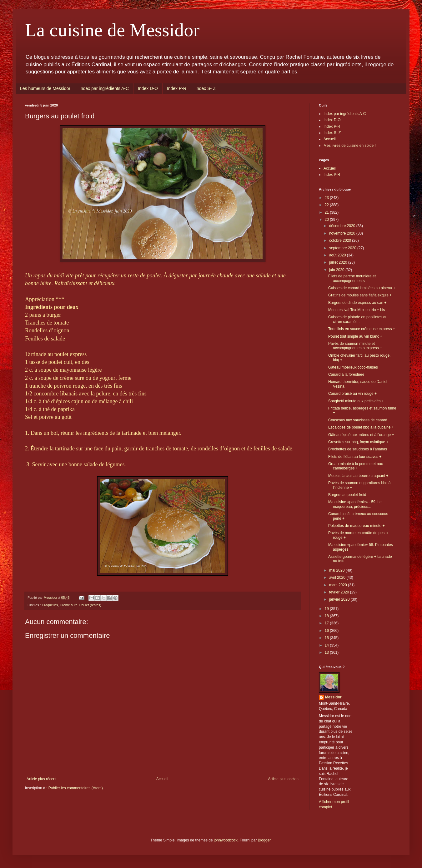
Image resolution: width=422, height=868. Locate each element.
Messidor (333, 697)
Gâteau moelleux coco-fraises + (355, 367)
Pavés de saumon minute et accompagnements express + (355, 346)
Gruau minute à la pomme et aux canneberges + (356, 466)
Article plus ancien (283, 779)
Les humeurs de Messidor (45, 88)
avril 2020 (338, 578)
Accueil (162, 779)
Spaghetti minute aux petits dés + (356, 401)
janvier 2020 (340, 599)
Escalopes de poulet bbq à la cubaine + (361, 427)
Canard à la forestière (346, 374)
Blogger (264, 840)
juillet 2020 (339, 262)
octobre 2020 (341, 241)
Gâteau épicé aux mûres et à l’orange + (361, 435)
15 (327, 638)
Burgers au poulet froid (347, 495)
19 (327, 609)
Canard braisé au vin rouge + (352, 394)
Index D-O (148, 88)
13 (327, 652)
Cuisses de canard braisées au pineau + (362, 288)
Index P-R (177, 88)
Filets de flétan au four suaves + (355, 457)
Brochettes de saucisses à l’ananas (358, 449)
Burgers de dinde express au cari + (357, 303)
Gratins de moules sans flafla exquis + (360, 295)
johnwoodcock (226, 840)
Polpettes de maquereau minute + (356, 526)
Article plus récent (41, 779)
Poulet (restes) (90, 605)
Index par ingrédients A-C (104, 88)
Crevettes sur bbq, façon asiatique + (358, 442)
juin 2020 (337, 270)
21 (327, 212)
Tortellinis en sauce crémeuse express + (362, 329)
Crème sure (68, 605)
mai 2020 (337, 570)
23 (327, 198)
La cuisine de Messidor (112, 30)
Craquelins (50, 605)
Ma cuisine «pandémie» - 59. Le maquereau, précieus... (355, 504)
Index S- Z (206, 88)
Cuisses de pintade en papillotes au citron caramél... (358, 319)
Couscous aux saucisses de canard (358, 420)
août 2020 (338, 255)
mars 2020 (339, 585)
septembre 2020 (343, 248)
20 (327, 220)
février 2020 (340, 592)
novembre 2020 (343, 233)
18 (327, 616)
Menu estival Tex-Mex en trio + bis (357, 310)
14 (327, 645)
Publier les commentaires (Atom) (76, 788)
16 (327, 631)
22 (327, 205)
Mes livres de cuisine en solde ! (350, 146)
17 (327, 623)
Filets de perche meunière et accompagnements (352, 278)
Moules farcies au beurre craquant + (358, 476)
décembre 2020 (343, 226)
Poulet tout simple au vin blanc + (355, 336)
